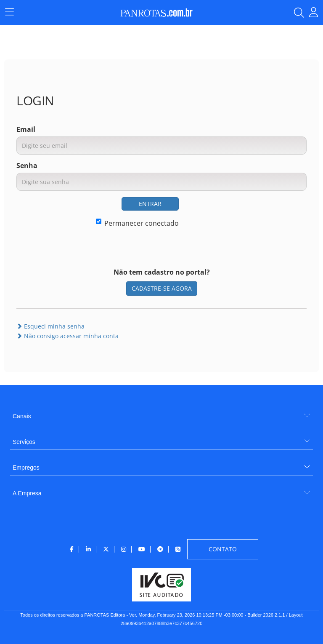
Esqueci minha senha (50, 326)
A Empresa (27, 493)
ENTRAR (150, 204)
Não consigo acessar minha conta (68, 336)
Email (26, 129)
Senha (27, 166)
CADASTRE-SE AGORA (162, 288)
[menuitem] (161, 413)
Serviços (24, 442)
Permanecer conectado (137, 223)
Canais (22, 416)
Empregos (26, 468)
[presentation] (243, 214)
